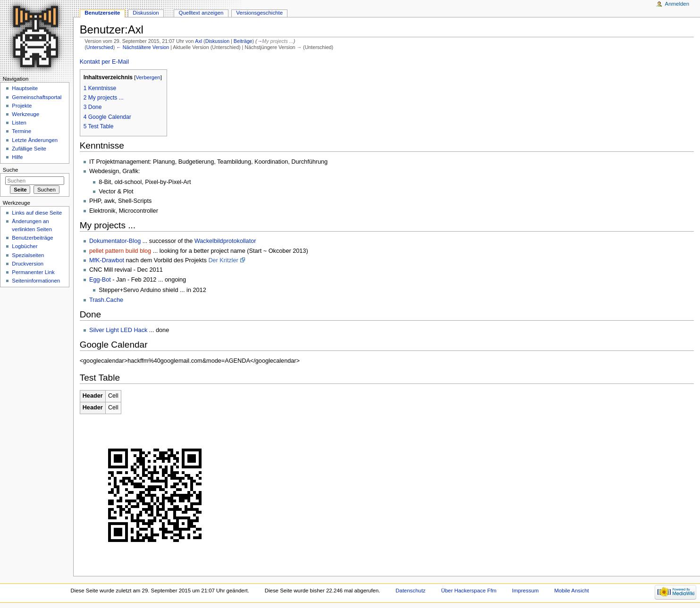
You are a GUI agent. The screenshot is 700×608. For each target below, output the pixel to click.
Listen (19, 123)
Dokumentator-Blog (115, 241)
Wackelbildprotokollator (225, 241)
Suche (11, 170)
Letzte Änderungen (35, 140)
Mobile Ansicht (572, 591)
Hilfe (17, 157)
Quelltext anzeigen (201, 13)
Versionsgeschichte (259, 13)
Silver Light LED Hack (118, 330)
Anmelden (677, 4)
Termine (21, 131)
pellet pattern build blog (120, 251)
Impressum (526, 591)
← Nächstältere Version (143, 47)
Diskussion (218, 41)
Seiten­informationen (36, 281)
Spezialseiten (28, 255)
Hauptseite (25, 88)
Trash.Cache (106, 300)
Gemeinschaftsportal (37, 97)
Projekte (22, 106)
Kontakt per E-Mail (104, 62)
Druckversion (28, 264)
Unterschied (100, 47)
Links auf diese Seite (37, 213)
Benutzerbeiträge (32, 238)
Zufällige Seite (29, 149)
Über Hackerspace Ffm (468, 591)
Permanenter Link (33, 272)
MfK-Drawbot (107, 260)
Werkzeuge (25, 114)
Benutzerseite (102, 13)
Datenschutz (411, 591)
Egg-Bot (100, 280)
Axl (198, 41)
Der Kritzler (223, 260)
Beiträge (243, 41)
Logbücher (25, 246)
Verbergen (148, 77)
